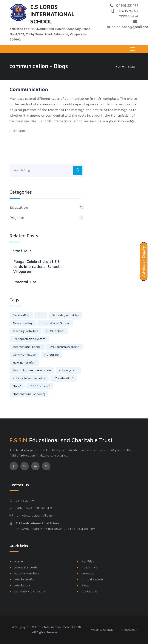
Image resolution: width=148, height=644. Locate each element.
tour (41, 315)
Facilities (88, 561)
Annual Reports (93, 579)
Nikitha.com (130, 630)
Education (47, 207)
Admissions (22, 585)
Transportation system (29, 339)
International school (27, 347)
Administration (25, 579)
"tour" (17, 386)
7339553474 (128, 16)
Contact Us (89, 591)
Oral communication (64, 347)
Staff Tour (22, 251)
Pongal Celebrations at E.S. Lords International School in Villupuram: (38, 266)
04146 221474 (124, 6)
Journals (88, 573)
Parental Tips (25, 282)
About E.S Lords (26, 567)
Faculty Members (27, 573)
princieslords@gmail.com (34, 515)
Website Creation (103, 630)
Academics (89, 567)
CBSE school (55, 331)
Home (120, 66)
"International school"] (29, 394)
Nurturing (51, 355)
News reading (23, 323)
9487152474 (124, 11)
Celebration (21, 315)
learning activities (26, 331)
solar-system (68, 370)
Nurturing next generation (32, 370)
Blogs (132, 66)
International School (55, 323)
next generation (24, 362)
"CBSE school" (40, 386)
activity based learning (29, 378)
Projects (47, 218)
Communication (29, 89)
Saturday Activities (65, 315)
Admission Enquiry (144, 261)
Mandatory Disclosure (30, 591)
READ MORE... (19, 131)
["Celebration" (63, 378)
